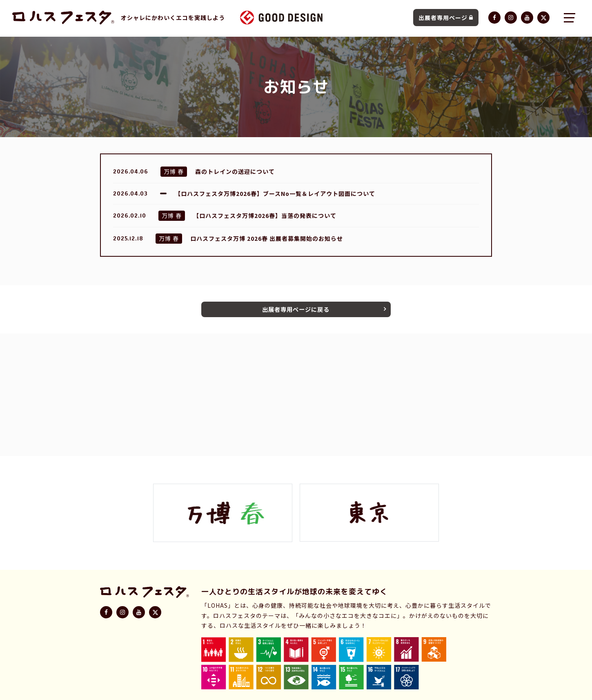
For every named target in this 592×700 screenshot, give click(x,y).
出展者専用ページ (446, 18)
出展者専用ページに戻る (296, 310)
